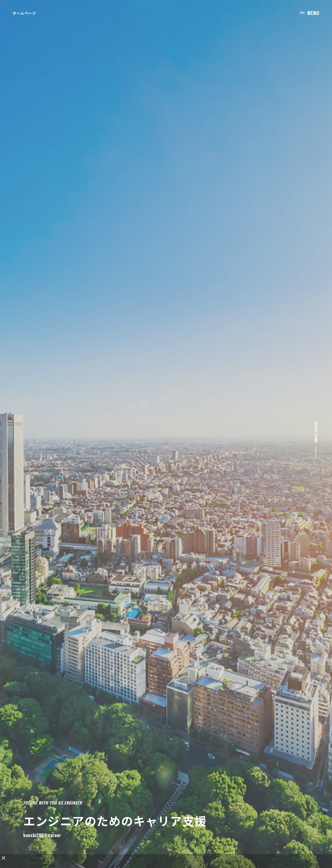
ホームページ (24, 13)
